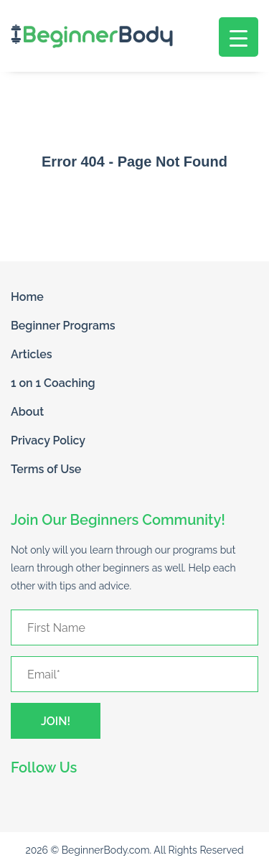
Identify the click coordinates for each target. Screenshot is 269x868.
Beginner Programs (63, 326)
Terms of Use (46, 469)
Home (27, 297)
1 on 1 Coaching (53, 383)
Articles (32, 354)
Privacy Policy (48, 440)
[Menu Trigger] (239, 37)
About (27, 412)
